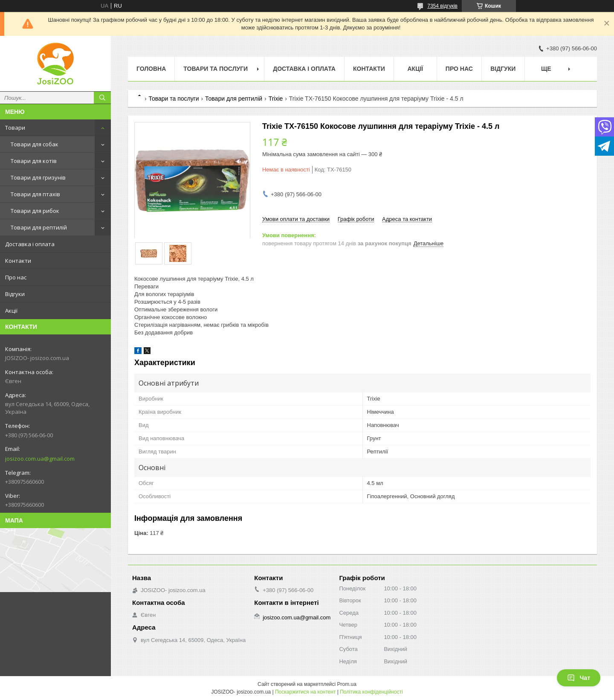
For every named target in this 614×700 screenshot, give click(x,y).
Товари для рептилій (39, 227)
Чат (579, 678)
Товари (15, 128)
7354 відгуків (442, 6)
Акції (11, 311)
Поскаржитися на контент (305, 692)
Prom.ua (347, 684)
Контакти (18, 261)
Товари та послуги (216, 69)
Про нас (16, 277)
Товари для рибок (35, 211)
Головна (151, 69)
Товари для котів (34, 161)
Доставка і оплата (30, 244)
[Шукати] (102, 98)
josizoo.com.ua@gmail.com (40, 459)
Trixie (276, 99)
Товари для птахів (35, 194)
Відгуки (15, 294)
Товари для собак (35, 144)
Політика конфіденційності (371, 692)
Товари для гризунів (38, 177)
